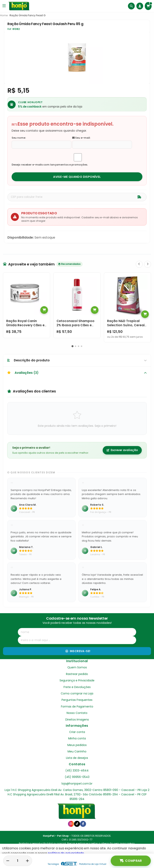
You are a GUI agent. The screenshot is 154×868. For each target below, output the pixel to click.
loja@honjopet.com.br (77, 784)
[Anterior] (139, 264)
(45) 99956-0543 (77, 777)
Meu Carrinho (77, 751)
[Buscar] (131, 6)
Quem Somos (77, 667)
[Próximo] (148, 264)
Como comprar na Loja (77, 693)
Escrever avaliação (122, 450)
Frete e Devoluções (77, 687)
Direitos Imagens (77, 720)
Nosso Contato (77, 713)
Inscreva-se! (78, 651)
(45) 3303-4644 (77, 770)
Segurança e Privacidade (77, 680)
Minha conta (77, 738)
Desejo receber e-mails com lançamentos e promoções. (50, 165)
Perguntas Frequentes (77, 700)
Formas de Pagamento (77, 706)
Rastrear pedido (77, 674)
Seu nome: (19, 138)
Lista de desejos (77, 758)
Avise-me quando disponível (77, 177)
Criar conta (77, 732)
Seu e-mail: (81, 138)
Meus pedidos (77, 745)
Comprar (131, 861)
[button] (73, 346)
